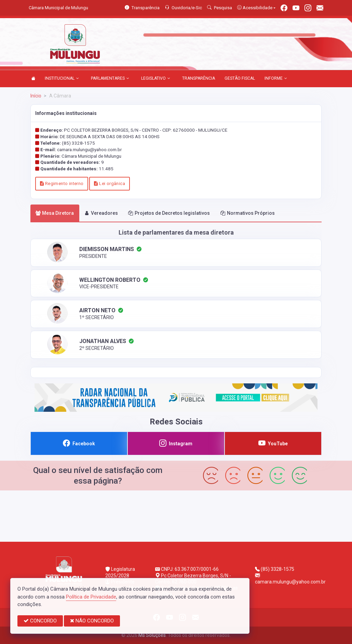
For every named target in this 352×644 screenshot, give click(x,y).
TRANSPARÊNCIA (199, 78)
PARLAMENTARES (110, 79)
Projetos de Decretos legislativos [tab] (169, 213)
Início (36, 96)
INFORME (276, 79)
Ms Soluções (152, 635)
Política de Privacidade (91, 597)
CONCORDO (40, 621)
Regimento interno (62, 183)
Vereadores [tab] (101, 213)
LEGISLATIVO (156, 79)
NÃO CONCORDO (92, 621)
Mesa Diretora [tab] (55, 213)
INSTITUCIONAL (62, 79)
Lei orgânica (109, 183)
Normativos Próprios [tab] (248, 213)
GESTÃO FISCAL (240, 78)
